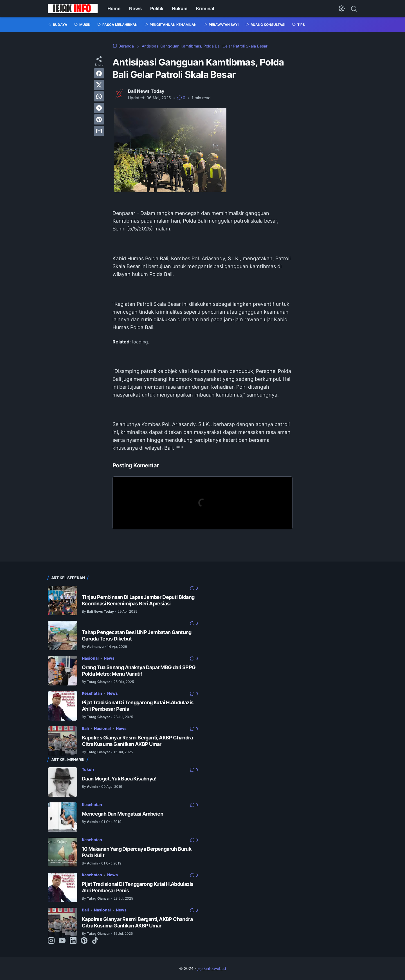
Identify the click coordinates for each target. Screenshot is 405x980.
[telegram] (99, 108)
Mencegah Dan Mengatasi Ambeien (122, 814)
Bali (85, 728)
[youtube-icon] (62, 941)
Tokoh (88, 769)
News (135, 8)
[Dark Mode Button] (342, 8)
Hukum (180, 8)
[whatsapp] (99, 96)
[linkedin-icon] (73, 941)
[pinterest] (99, 119)
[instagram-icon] (51, 941)
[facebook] (99, 73)
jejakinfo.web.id (212, 968)
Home (114, 8)
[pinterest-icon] (84, 941)
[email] (99, 131)
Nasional (90, 658)
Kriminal (205, 8)
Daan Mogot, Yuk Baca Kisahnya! (119, 779)
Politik (157, 8)
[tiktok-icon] (95, 941)
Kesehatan (92, 693)
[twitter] (99, 85)
